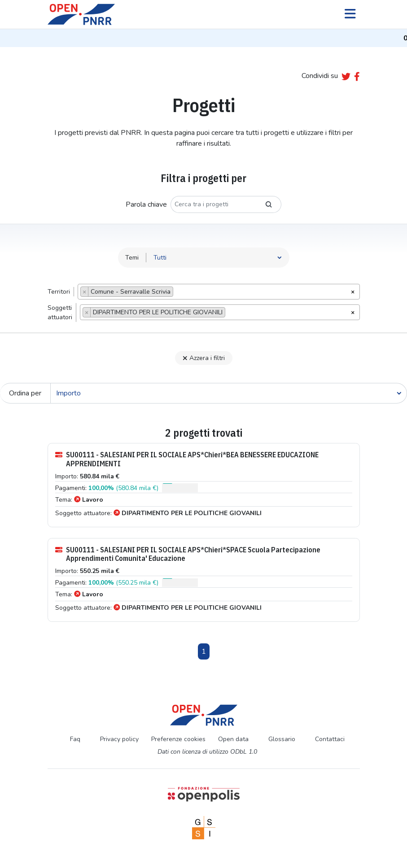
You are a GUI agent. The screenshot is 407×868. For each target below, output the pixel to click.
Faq (75, 739)
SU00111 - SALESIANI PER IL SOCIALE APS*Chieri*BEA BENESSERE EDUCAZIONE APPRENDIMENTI (187, 459)
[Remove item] (85, 292)
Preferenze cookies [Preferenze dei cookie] (178, 739)
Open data (233, 739)
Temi (132, 258)
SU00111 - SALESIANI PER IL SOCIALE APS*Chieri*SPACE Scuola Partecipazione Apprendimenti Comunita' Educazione (188, 554)
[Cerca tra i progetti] (214, 204)
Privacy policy (119, 739)
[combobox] (219, 292)
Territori (59, 292)
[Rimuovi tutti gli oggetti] (353, 291)
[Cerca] (229, 393)
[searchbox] (178, 293)
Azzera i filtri (204, 358)
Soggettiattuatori (60, 312)
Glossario (282, 739)
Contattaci (330, 739)
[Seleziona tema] (218, 258)
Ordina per (25, 393)
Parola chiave (146, 204)
